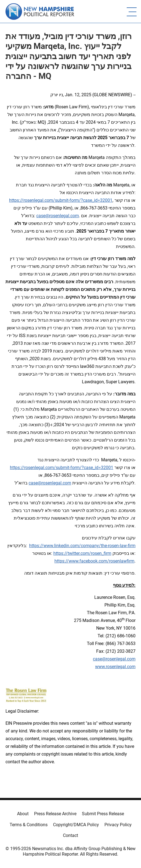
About (23, 814)
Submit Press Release (103, 814)
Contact (70, 835)
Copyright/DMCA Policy (76, 825)
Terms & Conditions (29, 825)
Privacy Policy (118, 825)
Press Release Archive (55, 814)
